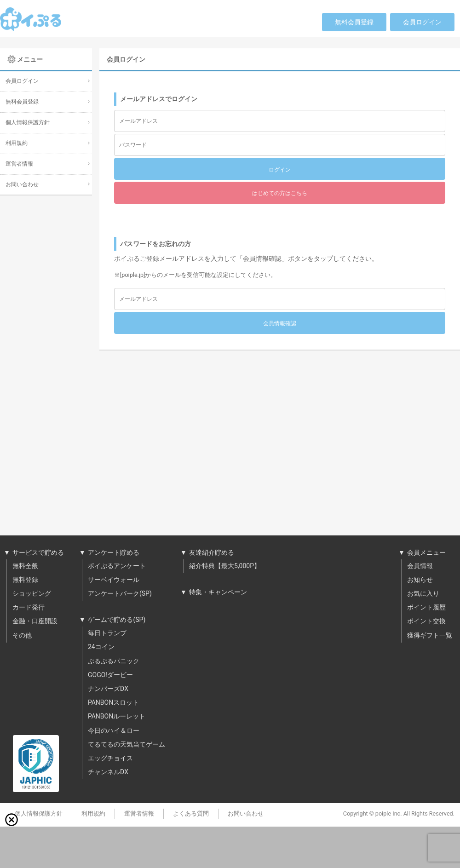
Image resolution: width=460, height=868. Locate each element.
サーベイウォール (114, 580)
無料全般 (25, 566)
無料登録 (25, 580)
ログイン (280, 170)
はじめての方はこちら (280, 193)
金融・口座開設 (35, 621)
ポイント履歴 (426, 608)
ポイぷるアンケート (117, 566)
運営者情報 (19, 164)
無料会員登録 (354, 22)
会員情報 (420, 566)
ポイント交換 (426, 621)
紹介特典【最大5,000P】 (225, 566)
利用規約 (17, 143)
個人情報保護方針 (28, 123)
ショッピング (32, 594)
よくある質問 (191, 814)
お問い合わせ (22, 185)
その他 (22, 636)
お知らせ (420, 580)
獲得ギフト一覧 (430, 636)
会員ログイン (422, 22)
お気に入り (423, 594)
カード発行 (29, 608)
